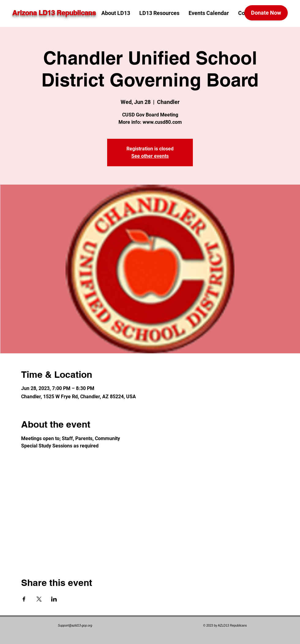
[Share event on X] (39, 599)
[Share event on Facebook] (24, 599)
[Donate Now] (266, 13)
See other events (150, 156)
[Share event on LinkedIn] (54, 599)
